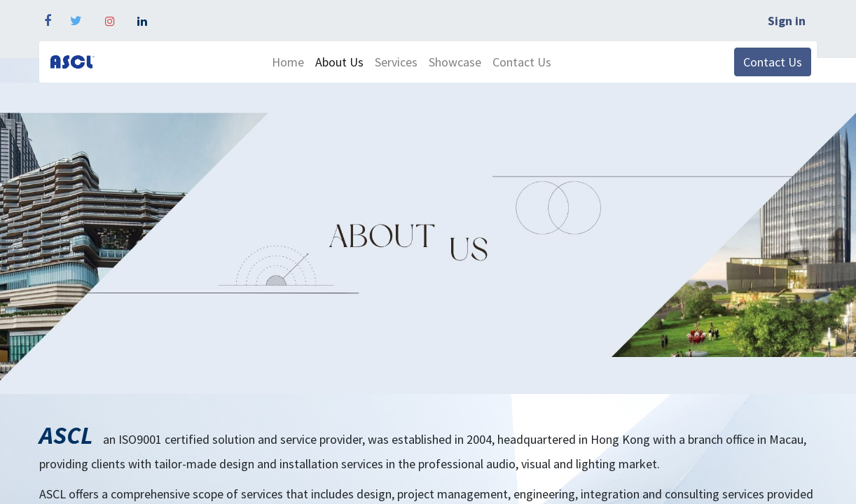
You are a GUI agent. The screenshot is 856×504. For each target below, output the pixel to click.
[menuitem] (288, 62)
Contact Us (773, 62)
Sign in (787, 21)
